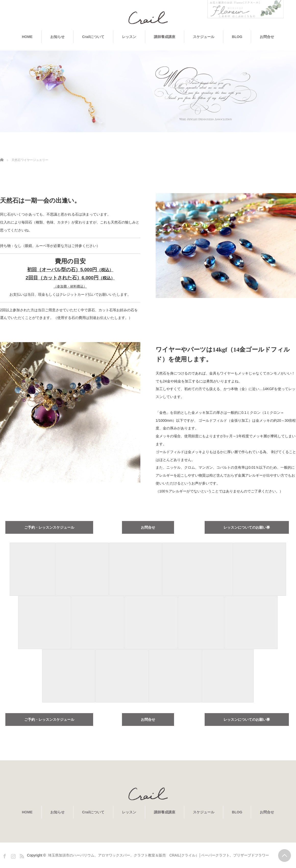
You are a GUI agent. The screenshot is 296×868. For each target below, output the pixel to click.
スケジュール (204, 37)
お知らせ (57, 37)
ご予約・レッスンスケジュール (49, 527)
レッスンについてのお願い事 (247, 527)
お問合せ (267, 37)
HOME (27, 37)
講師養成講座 (165, 37)
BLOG (237, 37)
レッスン (129, 37)
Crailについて (93, 37)
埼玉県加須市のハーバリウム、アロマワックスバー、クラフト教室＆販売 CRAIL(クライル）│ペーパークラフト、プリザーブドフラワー (159, 855)
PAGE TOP (285, 855)
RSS (21, 855)
